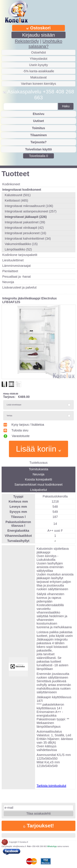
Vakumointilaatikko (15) (21, 244)
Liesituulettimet (13, 260)
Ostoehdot (38, 52)
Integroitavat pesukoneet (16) (26, 233)
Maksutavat (38, 77)
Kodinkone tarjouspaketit (20, 255)
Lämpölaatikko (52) (18, 249)
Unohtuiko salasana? (45, 44)
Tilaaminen (38, 135)
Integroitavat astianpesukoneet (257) (31, 211)
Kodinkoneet (11, 184)
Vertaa (9, 416)
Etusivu (38, 114)
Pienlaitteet (10, 271)
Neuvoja (8, 282)
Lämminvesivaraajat (17, 266)
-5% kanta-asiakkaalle (39, 71)
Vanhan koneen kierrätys (39, 84)
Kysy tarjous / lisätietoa (24, 425)
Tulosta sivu (16, 430)
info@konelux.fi (19, 846)
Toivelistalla (38, 156)
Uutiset (39, 121)
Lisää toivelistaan (14, 405)
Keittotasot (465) (16, 200)
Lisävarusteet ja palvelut (20, 287)
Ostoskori (38, 28)
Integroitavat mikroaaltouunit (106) (29, 206)
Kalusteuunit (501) (18, 195)
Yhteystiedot (38, 59)
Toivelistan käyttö (38, 149)
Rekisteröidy (27, 41)
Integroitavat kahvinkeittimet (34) (28, 239)
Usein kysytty (39, 65)
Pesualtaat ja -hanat (17, 277)
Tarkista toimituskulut (51, 786)
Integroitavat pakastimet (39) (25, 222)
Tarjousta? (38, 142)
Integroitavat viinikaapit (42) (24, 228)
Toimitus (39, 128)
